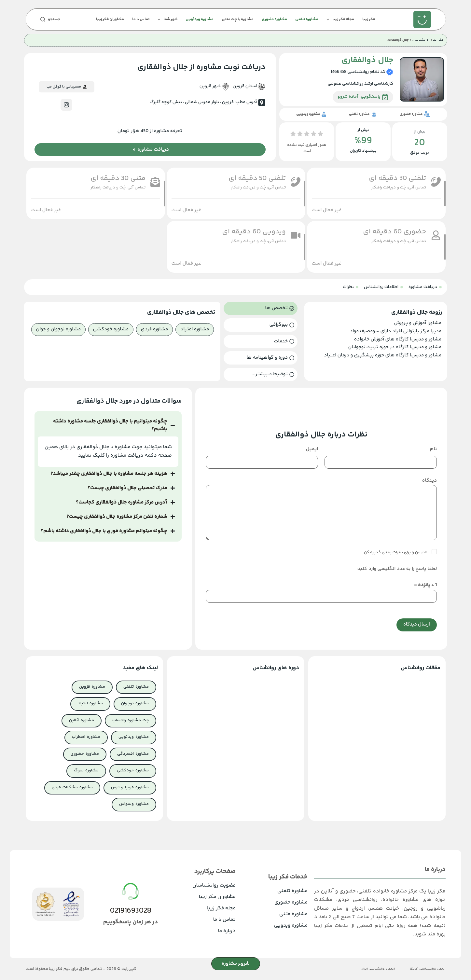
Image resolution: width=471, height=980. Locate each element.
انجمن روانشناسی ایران (378, 969)
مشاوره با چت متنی (238, 19)
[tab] (261, 308)
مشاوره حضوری (274, 19)
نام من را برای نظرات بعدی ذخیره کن (396, 552)
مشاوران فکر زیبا (110, 19)
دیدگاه (429, 481)
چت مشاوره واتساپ (131, 720)
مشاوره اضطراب (86, 737)
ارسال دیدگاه (417, 624)
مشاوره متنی (293, 914)
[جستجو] (50, 20)
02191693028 (131, 911)
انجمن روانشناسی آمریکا (428, 969)
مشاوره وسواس (134, 804)
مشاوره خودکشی (133, 770)
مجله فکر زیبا (339, 20)
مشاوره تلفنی (307, 19)
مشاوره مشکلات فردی (72, 787)
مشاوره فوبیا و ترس (130, 787)
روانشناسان (421, 40)
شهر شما (166, 20)
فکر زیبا (369, 19)
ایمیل (312, 449)
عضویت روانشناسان (214, 885)
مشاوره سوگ (86, 770)
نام (433, 449)
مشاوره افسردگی (133, 754)
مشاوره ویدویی (291, 925)
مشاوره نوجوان (135, 703)
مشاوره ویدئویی (200, 19)
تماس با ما (141, 19)
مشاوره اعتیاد (90, 703)
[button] (327, 210)
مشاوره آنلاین (82, 720)
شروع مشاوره (236, 964)
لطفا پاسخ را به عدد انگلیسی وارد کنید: (397, 569)
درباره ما (227, 931)
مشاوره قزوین (92, 687)
